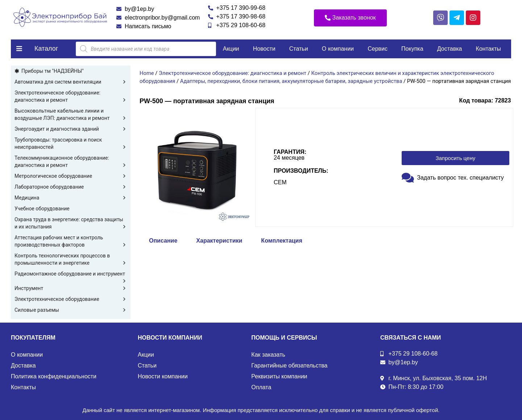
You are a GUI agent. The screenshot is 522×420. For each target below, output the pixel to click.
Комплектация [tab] (281, 241)
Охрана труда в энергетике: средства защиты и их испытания (71, 223)
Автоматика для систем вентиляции (71, 82)
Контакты (488, 49)
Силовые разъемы (71, 310)
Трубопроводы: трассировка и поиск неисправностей (71, 144)
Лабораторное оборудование (71, 187)
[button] (350, 18)
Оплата (261, 387)
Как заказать (268, 355)
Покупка (412, 49)
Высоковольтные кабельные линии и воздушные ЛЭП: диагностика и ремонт (71, 115)
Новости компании (163, 376)
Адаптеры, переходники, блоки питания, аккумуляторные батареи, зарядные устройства (291, 81)
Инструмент (71, 288)
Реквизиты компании (279, 376)
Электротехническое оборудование (71, 299)
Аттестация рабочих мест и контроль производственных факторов (71, 241)
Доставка (450, 49)
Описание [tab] (163, 241)
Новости (264, 49)
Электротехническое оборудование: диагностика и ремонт (71, 97)
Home (147, 73)
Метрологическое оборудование (71, 176)
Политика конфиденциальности (54, 376)
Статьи (299, 49)
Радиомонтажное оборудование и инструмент (71, 274)
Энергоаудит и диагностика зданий (71, 129)
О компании (338, 49)
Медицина (71, 198)
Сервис (378, 49)
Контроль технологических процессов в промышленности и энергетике (71, 260)
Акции (231, 49)
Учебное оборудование (42, 209)
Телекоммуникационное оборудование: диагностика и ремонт (71, 162)
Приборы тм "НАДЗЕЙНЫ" (53, 71)
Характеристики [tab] (219, 241)
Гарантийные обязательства (289, 366)
